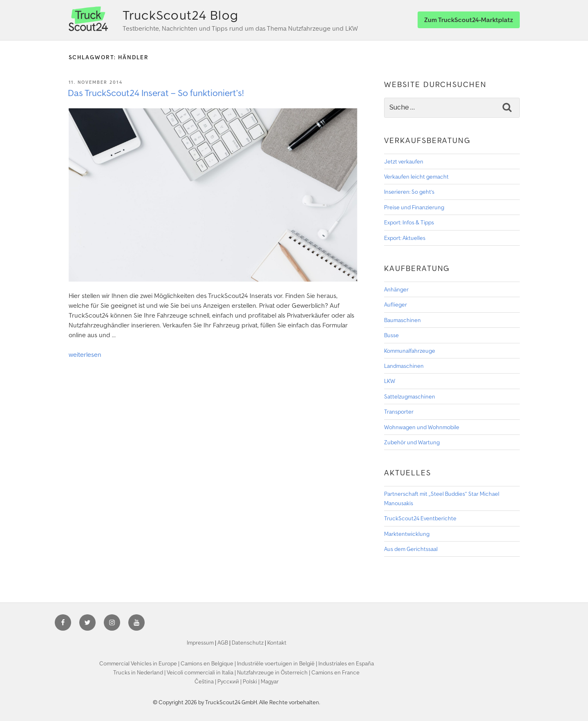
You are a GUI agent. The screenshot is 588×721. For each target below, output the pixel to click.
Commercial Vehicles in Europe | (140, 663)
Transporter (399, 412)
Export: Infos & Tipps (409, 222)
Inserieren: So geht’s (409, 192)
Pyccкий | (230, 681)
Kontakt (277, 643)
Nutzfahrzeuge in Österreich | (274, 672)
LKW (390, 381)
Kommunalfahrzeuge (410, 351)
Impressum (200, 643)
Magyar (270, 681)
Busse (391, 335)
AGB (223, 643)
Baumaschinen (402, 320)
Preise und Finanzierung (414, 207)
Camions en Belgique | (209, 663)
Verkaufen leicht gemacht (416, 177)
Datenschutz (248, 643)
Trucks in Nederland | (140, 672)
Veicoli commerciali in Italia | (202, 672)
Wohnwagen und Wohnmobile (422, 427)
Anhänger (396, 289)
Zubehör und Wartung (412, 442)
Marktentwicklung (407, 534)
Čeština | (206, 681)
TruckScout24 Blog (181, 15)
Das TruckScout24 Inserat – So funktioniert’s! (156, 93)
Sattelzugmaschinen (410, 396)
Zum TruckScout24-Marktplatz (469, 20)
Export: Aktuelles (405, 238)
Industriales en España (346, 663)
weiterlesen (85, 354)
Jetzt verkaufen (404, 161)
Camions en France (335, 672)
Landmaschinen (404, 366)
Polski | (252, 681)
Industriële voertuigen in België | (278, 663)
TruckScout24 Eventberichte (420, 518)
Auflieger (396, 305)
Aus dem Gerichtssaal (411, 549)
